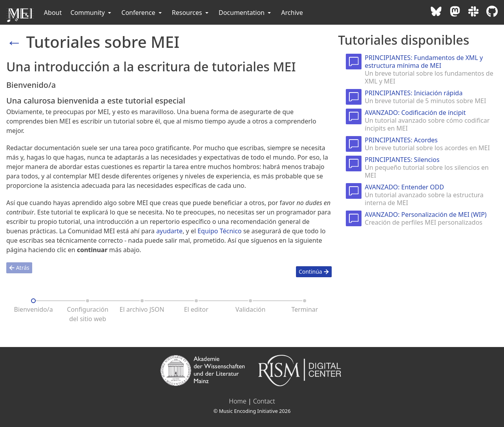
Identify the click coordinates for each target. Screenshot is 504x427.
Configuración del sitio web (88, 314)
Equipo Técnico (219, 231)
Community (91, 13)
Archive (292, 13)
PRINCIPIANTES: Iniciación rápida (414, 93)
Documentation (246, 13)
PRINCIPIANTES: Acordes (401, 140)
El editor (196, 309)
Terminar (305, 309)
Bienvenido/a (34, 309)
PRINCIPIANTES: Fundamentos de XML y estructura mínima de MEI (424, 62)
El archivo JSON (142, 309)
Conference (142, 13)
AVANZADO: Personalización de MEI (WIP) (425, 214)
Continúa (314, 272)
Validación (251, 309)
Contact (264, 401)
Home (237, 401)
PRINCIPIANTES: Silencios (402, 160)
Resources (191, 13)
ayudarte (169, 231)
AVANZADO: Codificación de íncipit (415, 113)
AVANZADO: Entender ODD (404, 187)
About (53, 13)
